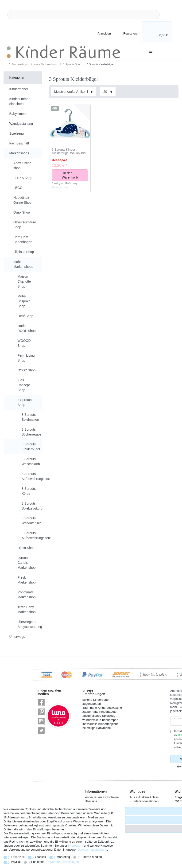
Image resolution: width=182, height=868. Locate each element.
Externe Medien (91, 857)
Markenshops (19, 64)
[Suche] (167, 15)
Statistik (41, 857)
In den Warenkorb (73, 175)
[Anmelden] (100, 33)
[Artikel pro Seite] (108, 92)
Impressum (76, 846)
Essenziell (18, 857)
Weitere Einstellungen (64, 862)
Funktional (38, 862)
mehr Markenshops (45, 64)
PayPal (16, 862)
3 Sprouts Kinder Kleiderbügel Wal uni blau (70, 151)
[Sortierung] (73, 92)
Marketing (63, 857)
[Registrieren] (128, 33)
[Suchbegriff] (84, 15)
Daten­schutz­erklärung (92, 850)
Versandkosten (61, 187)
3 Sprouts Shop (72, 64)
